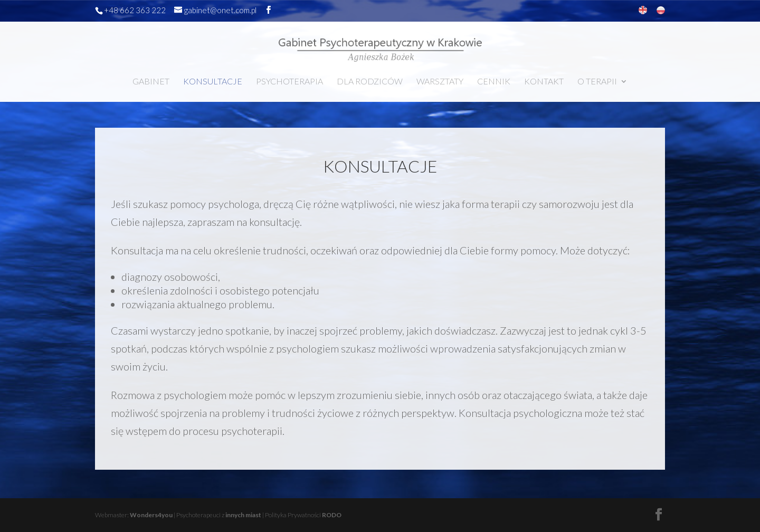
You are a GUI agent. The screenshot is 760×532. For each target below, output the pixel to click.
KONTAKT (544, 82)
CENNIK (494, 82)
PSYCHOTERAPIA (289, 82)
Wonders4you (151, 515)
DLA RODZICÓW (370, 82)
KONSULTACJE (213, 82)
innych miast (243, 515)
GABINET (151, 82)
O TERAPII (597, 82)
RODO (332, 515)
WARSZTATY (440, 82)
